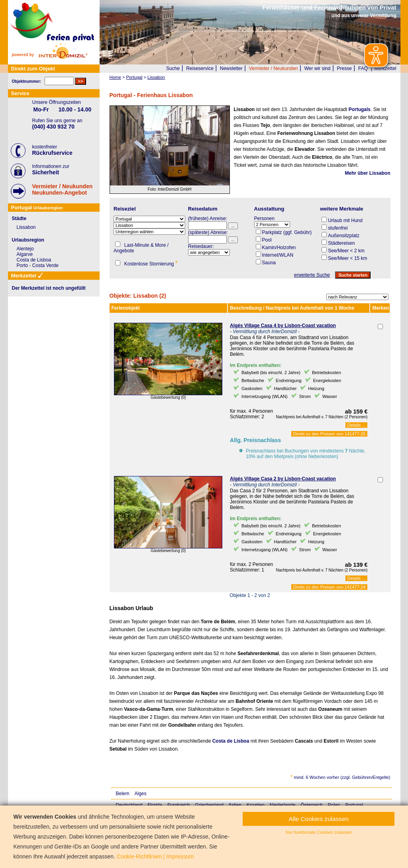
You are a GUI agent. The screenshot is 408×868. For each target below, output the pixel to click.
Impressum (180, 856)
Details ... (357, 425)
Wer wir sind (318, 68)
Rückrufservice (52, 153)
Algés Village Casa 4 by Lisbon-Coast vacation (283, 326)
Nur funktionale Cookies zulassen (319, 832)
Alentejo (25, 249)
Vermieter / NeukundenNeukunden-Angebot (63, 189)
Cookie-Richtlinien (139, 856)
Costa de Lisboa (231, 741)
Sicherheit (46, 172)
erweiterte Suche (312, 275)
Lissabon (26, 227)
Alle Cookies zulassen (319, 819)
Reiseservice (200, 68)
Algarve (25, 254)
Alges (141, 794)
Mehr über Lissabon (367, 173)
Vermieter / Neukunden (274, 68)
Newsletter (231, 68)
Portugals (360, 109)
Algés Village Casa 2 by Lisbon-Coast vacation (283, 479)
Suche (173, 68)
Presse (344, 68)
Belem (123, 794)
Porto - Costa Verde (38, 265)
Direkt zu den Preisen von (330, 434)
